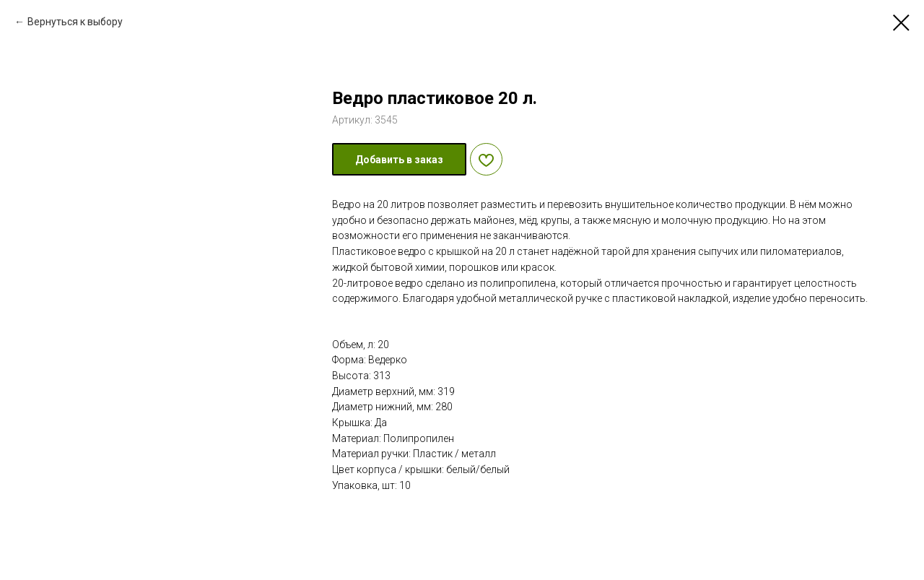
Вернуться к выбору (75, 22)
